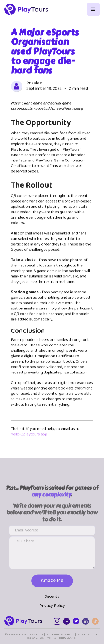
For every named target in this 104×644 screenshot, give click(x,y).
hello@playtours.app (29, 435)
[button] (93, 9)
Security (52, 597)
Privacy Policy (52, 606)
